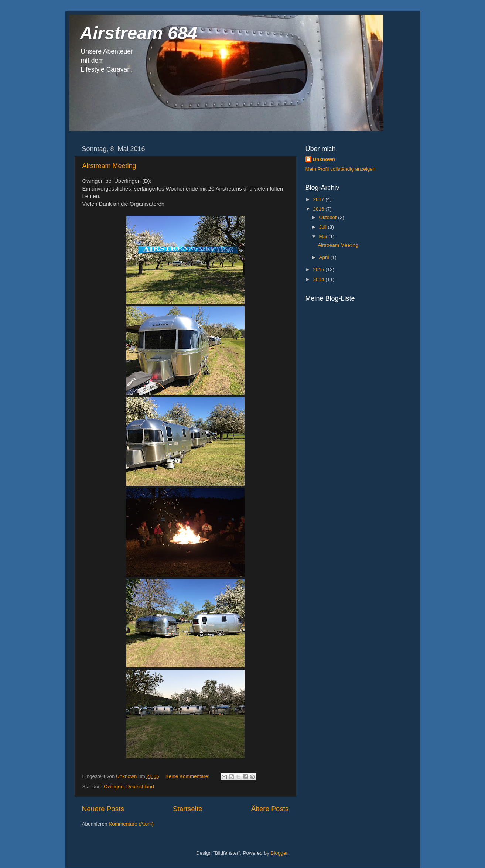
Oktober (329, 217)
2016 (319, 209)
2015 (319, 269)
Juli (324, 227)
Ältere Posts (270, 809)
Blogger (279, 853)
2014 (319, 279)
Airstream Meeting (109, 166)
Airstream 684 (139, 33)
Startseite (188, 809)
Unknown (324, 159)
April (325, 257)
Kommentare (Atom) (131, 824)
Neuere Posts (103, 809)
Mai (324, 237)
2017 (319, 199)
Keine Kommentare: (188, 776)
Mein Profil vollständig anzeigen (341, 169)
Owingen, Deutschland (129, 787)
